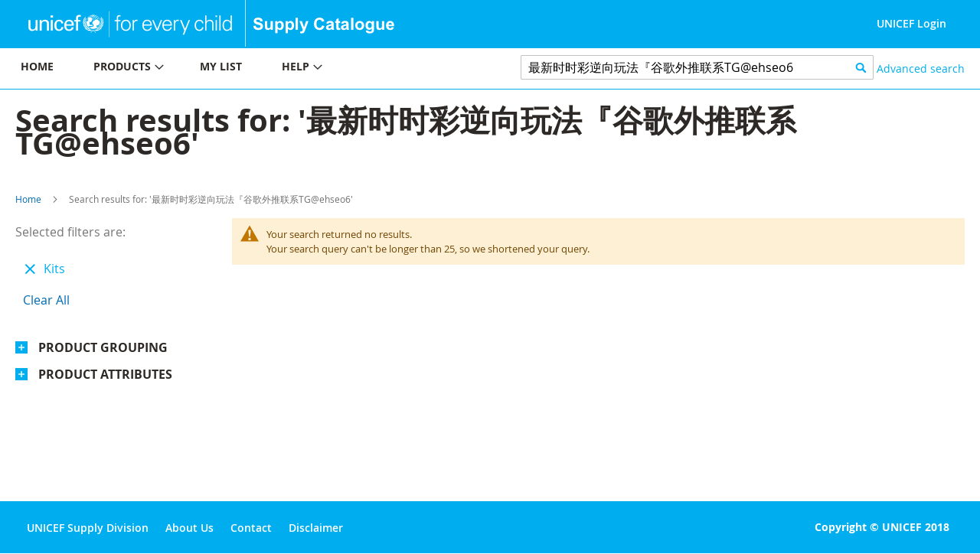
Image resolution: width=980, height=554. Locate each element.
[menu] (245, 68)
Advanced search (921, 68)
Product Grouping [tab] (103, 347)
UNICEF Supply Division (88, 528)
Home (28, 199)
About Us (189, 528)
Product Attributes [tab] (105, 374)
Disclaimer (316, 528)
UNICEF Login (911, 23)
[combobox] (697, 67)
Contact (251, 528)
